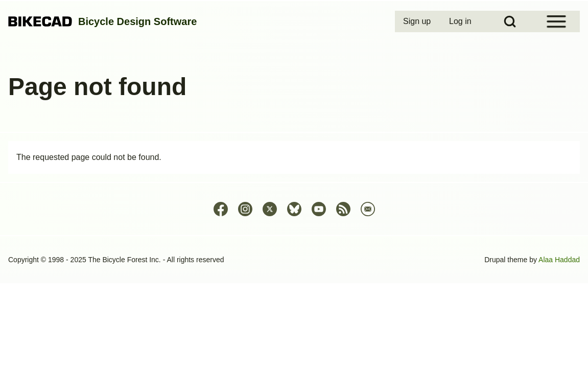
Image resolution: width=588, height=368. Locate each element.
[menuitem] (418, 21)
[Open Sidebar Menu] (556, 21)
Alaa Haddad (559, 260)
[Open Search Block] (510, 21)
